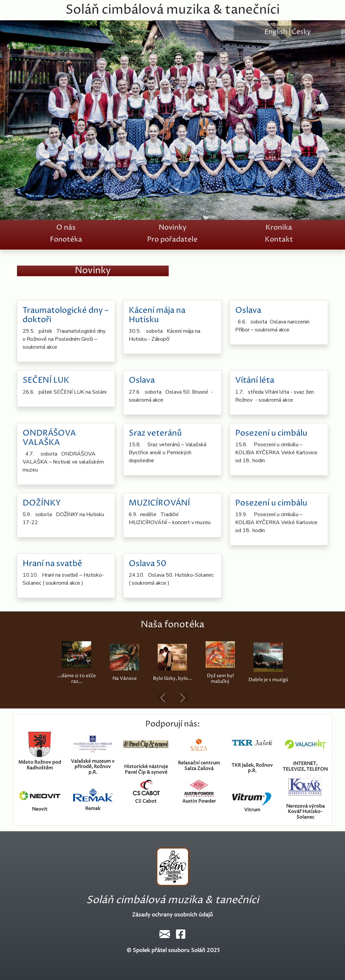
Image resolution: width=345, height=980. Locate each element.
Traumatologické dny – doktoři (66, 315)
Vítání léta (255, 380)
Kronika (279, 227)
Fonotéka (66, 239)
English (276, 32)
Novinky (172, 227)
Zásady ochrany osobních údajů (172, 915)
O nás (66, 227)
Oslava (248, 310)
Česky (301, 32)
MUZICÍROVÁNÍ (159, 503)
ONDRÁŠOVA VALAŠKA (49, 438)
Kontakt (279, 239)
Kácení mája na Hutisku (157, 315)
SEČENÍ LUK (46, 380)
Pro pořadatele (172, 239)
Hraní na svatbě (52, 564)
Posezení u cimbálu (271, 433)
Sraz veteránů (155, 433)
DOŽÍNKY (42, 503)
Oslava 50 (148, 564)
